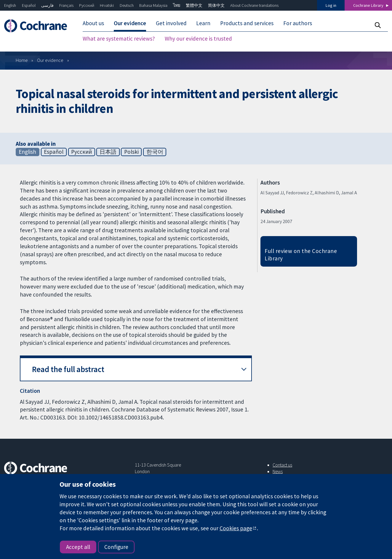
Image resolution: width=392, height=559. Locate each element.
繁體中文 (194, 5)
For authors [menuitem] (298, 23)
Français (66, 5)
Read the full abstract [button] (68, 369)
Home (22, 60)
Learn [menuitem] (203, 23)
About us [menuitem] (93, 23)
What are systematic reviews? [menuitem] (119, 39)
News (278, 471)
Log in (331, 5)
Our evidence (50, 60)
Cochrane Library (368, 5)
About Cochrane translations (254, 5)
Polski (131, 152)
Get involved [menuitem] (171, 23)
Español (29, 5)
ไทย (177, 5)
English (10, 5)
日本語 (108, 152)
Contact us (282, 465)
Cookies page (236, 528)
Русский (87, 5)
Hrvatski (107, 5)
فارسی (47, 5)
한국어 (155, 152)
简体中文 (216, 5)
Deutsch (127, 5)
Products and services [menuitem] (247, 23)
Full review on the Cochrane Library (301, 255)
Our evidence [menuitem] (130, 23)
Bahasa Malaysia (153, 5)
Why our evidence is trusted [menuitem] (198, 39)
